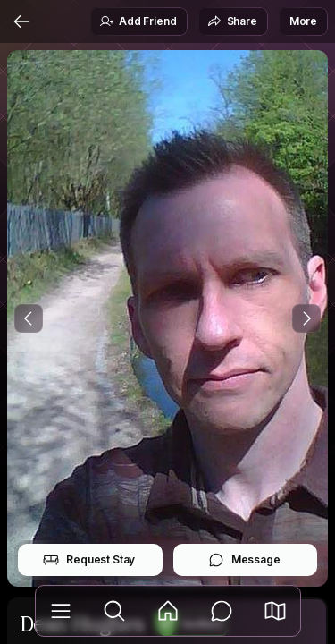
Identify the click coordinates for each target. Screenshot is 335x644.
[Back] (21, 21)
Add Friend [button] (138, 21)
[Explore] (114, 611)
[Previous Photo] (29, 318)
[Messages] (222, 611)
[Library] (61, 611)
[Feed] (168, 611)
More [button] (303, 21)
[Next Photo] (306, 318)
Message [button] (244, 560)
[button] (275, 611)
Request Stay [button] (89, 560)
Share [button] (232, 21)
